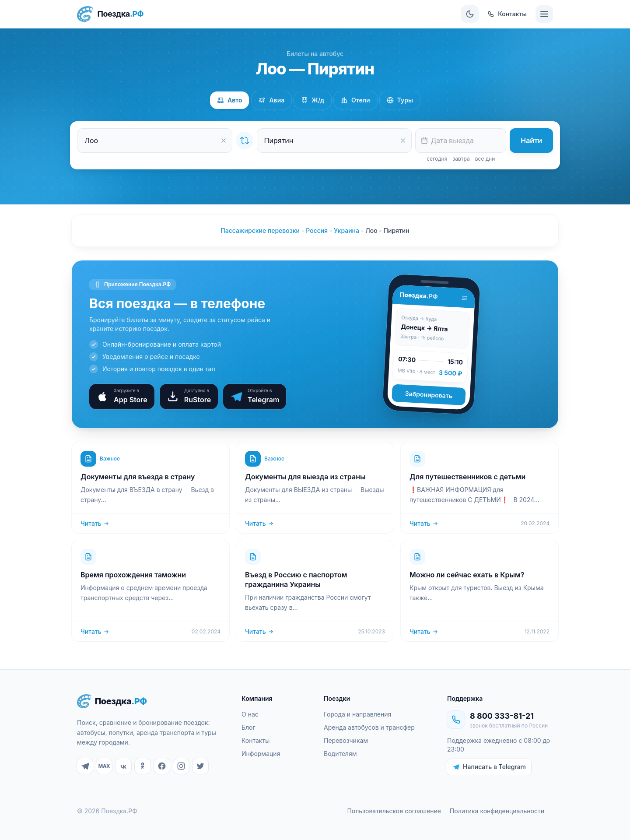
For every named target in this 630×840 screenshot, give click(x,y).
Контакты (255, 740)
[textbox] (461, 141)
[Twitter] (200, 766)
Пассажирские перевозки (260, 230)
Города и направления (357, 714)
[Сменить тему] (470, 14)
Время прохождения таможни (133, 575)
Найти (531, 141)
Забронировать (429, 395)
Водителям (340, 754)
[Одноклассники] (143, 766)
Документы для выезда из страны (305, 477)
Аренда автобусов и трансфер (369, 727)
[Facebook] (162, 766)
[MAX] (104, 766)
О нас (250, 714)
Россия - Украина (332, 230)
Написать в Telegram (489, 767)
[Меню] (544, 14)
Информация (261, 754)
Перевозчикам (346, 740)
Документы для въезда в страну (138, 477)
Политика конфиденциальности (497, 811)
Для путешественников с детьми (467, 477)
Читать (95, 523)
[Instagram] (181, 766)
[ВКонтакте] (123, 766)
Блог (248, 727)
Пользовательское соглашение (394, 811)
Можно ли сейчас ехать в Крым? (467, 575)
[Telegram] (85, 766)
